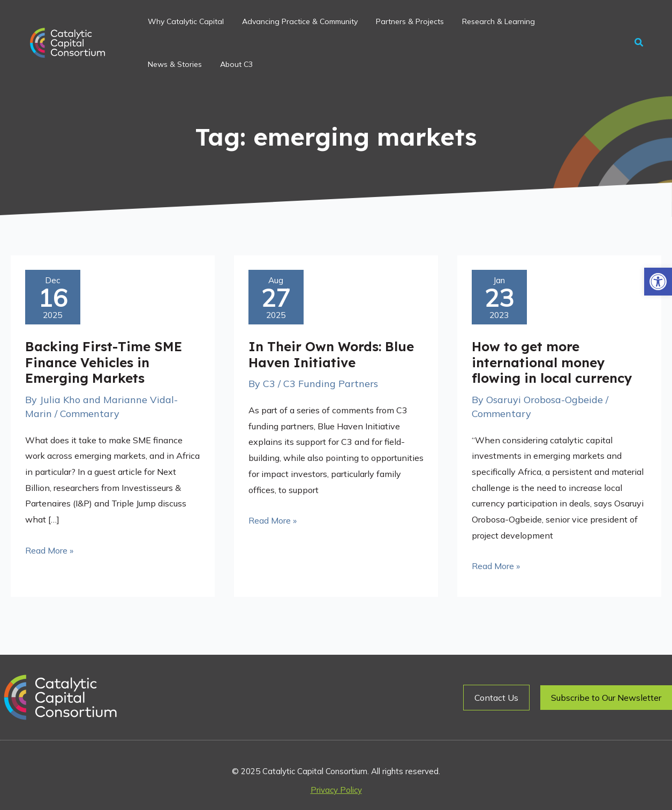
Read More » (49, 549)
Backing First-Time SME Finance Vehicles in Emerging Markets (104, 362)
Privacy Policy (336, 790)
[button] (658, 282)
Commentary (90, 414)
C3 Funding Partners (331, 384)
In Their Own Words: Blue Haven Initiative (331, 354)
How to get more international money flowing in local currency (552, 362)
